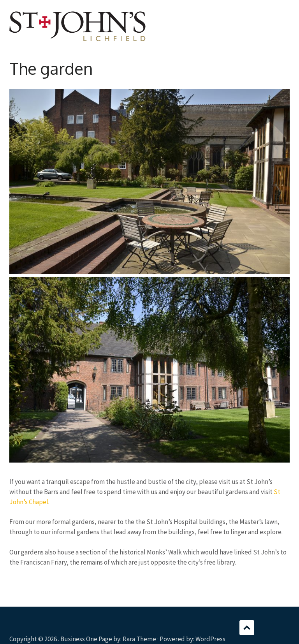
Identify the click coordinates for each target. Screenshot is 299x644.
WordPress (210, 639)
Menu (284, 17)
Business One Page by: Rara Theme (108, 639)
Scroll (247, 628)
